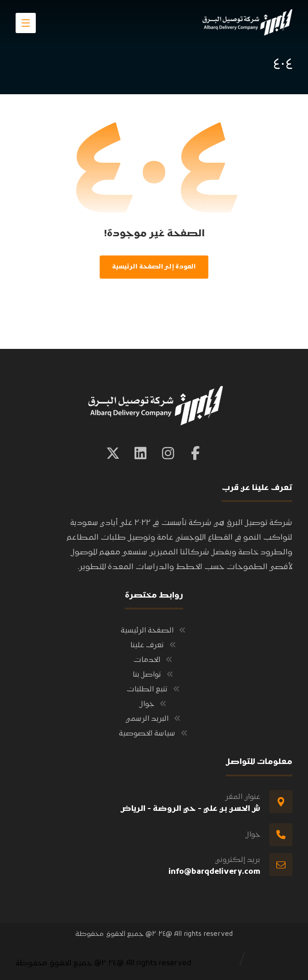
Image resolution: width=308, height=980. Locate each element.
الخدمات (154, 660)
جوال (154, 704)
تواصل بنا (154, 675)
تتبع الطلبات (154, 689)
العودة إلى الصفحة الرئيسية (154, 267)
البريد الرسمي (154, 719)
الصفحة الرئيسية (154, 631)
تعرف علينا (154, 645)
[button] (196, 453)
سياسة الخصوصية (154, 734)
